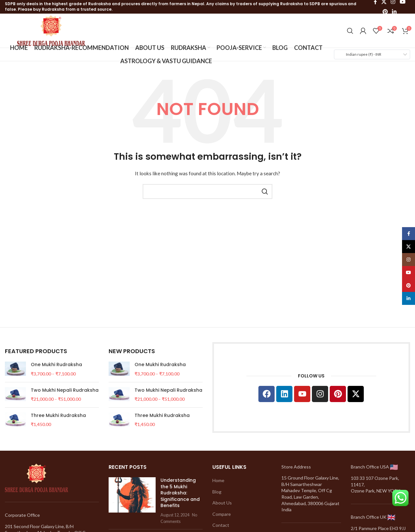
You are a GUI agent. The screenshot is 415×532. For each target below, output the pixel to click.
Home (218, 480)
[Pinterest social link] (385, 12)
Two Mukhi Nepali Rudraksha (65, 390)
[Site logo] (51, 30)
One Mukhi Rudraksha (56, 365)
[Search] (350, 31)
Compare (222, 514)
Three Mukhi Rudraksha (58, 416)
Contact (221, 525)
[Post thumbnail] (132, 501)
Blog (217, 492)
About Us (222, 503)
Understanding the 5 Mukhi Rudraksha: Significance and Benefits (180, 493)
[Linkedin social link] (394, 12)
